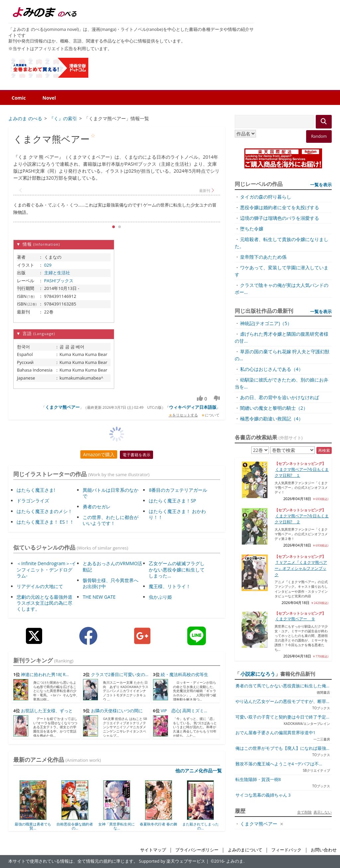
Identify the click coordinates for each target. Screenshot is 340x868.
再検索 (324, 450)
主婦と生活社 (57, 273)
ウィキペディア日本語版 (193, 407)
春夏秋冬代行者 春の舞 (159, 824)
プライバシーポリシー (197, 850)
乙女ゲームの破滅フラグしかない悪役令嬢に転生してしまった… (177, 569)
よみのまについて (245, 850)
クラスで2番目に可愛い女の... (120, 675)
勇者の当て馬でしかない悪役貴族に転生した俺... (282, 686)
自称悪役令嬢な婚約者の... (75, 826)
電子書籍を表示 (136, 455)
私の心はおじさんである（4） (272, 369)
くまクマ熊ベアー (62, 407)
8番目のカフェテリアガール (178, 490)
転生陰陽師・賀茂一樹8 (258, 780)
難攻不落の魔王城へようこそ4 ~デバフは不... (279, 764)
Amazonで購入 (99, 454)
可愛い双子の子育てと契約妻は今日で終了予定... (282, 717)
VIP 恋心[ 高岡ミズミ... (184, 711)
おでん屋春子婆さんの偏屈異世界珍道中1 (275, 733)
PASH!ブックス (59, 281)
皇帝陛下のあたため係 (263, 257)
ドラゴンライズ (33, 501)
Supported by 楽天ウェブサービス (172, 861)
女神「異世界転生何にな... (117, 826)
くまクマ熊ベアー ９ (295, 619)
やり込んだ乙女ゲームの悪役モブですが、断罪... (282, 701)
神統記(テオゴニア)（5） (266, 323)
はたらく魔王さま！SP (172, 501)
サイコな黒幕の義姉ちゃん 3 (263, 795)
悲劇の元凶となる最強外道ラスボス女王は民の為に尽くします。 (44, 603)
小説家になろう (258, 674)
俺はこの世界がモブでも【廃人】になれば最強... (282, 748)
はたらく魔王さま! (36, 490)
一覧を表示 (321, 185)
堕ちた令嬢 (252, 229)
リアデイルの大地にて (40, 586)
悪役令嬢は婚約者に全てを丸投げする (280, 207)
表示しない (323, 812)
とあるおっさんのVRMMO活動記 (112, 566)
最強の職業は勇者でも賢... (33, 826)
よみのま (235, 861)
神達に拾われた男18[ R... (45, 675)
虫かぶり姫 (160, 597)
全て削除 (304, 812)
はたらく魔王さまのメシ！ (44, 511)
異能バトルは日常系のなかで (111, 493)
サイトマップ (153, 850)
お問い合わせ (324, 850)
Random (319, 136)
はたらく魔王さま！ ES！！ (45, 522)
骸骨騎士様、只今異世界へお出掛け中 (111, 583)
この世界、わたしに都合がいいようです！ (111, 520)
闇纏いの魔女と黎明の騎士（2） (274, 408)
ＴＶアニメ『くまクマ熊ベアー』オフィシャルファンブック (301, 568)
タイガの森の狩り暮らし (266, 197)
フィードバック (286, 850)
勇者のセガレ (97, 507)
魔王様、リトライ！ (170, 586)
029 (48, 265)
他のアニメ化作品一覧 (199, 771)
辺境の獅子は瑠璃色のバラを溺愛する (280, 218)
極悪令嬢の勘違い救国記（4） (272, 419)
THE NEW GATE (99, 597)
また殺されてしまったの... (201, 826)
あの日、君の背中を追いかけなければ (280, 397)
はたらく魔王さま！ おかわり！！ (177, 514)
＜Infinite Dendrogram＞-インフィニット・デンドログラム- (46, 569)
